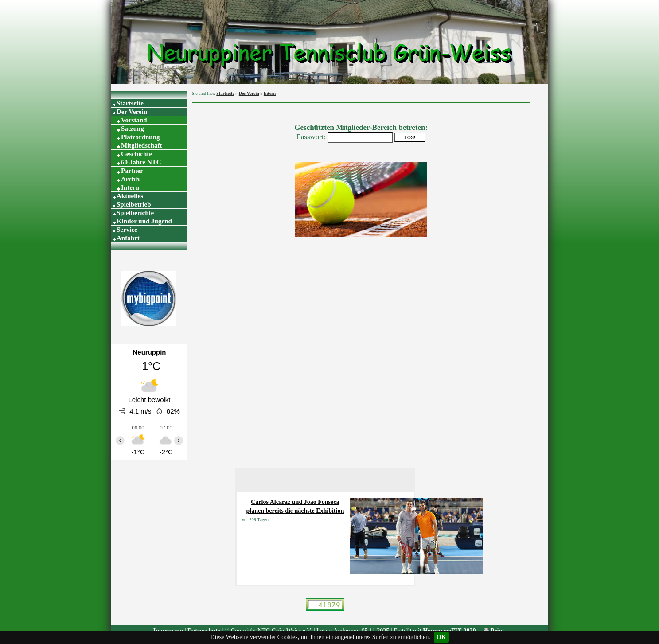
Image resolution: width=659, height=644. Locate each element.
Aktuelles (130, 196)
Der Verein (132, 112)
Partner (132, 171)
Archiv (131, 179)
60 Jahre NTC (141, 162)
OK (441, 637)
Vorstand (134, 120)
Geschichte (136, 154)
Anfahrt (128, 238)
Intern (130, 187)
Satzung (133, 129)
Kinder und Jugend (144, 221)
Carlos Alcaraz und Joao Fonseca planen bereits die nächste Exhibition (295, 506)
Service (127, 230)
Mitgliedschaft (141, 145)
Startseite (130, 103)
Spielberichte (135, 213)
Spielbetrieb (134, 204)
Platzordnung (140, 137)
